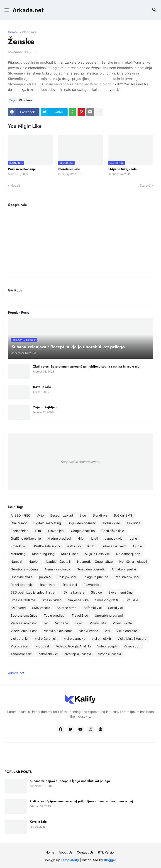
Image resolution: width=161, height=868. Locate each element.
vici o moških (101, 638)
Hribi (81, 538)
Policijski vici (67, 577)
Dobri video (111, 523)
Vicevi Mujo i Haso (24, 631)
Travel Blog (80, 615)
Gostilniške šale (113, 531)
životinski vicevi (109, 654)
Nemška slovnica (57, 569)
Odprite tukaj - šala (123, 169)
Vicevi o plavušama (58, 631)
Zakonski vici (48, 654)
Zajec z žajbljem (45, 407)
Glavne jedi (56, 531)
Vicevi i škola (122, 623)
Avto (40, 515)
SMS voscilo (41, 608)
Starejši (145, 185)
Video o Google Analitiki (73, 646)
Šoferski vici (93, 608)
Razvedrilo (91, 585)
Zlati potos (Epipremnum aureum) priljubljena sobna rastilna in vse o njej (87, 366)
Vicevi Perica (89, 631)
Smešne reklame (23, 600)
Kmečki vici (19, 546)
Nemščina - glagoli (133, 561)
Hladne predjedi (59, 538)
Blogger (110, 860)
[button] (6, 10)
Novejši (16, 185)
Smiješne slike (78, 600)
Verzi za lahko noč (24, 623)
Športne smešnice (24, 615)
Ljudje (138, 546)
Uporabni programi (109, 615)
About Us (66, 852)
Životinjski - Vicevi (78, 654)
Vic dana (62, 623)
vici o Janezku (75, 638)
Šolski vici (115, 608)
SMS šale (131, 600)
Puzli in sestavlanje (22, 169)
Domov (13, 32)
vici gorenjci (20, 638)
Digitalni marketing (47, 523)
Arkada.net (28, 10)
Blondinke (29, 32)
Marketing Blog (43, 554)
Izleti (94, 538)
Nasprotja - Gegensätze (95, 561)
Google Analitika (83, 531)
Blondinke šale (69, 169)
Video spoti (132, 646)
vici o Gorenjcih (46, 638)
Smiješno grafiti (107, 600)
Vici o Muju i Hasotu (132, 638)
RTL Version (107, 852)
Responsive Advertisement (80, 462)
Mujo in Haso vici (97, 554)
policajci (45, 577)
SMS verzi (18, 608)
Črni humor (19, 523)
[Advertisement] (80, 242)
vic (46, 623)
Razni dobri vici (22, 585)
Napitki (34, 561)
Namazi (16, 561)
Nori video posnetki (91, 569)
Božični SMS (123, 515)
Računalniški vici (127, 577)
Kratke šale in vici (47, 546)
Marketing (18, 554)
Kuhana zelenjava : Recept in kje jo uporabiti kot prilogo (70, 781)
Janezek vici (114, 538)
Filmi (38, 531)
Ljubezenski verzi (114, 546)
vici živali (43, 646)
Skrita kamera (74, 592)
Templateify (70, 860)
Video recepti (107, 646)
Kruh (91, 546)
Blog (83, 515)
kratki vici (74, 546)
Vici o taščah (20, 646)
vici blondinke (127, 631)
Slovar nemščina (121, 592)
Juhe (133, 538)
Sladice (96, 592)
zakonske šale (21, 654)
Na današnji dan (128, 554)
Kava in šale (42, 387)
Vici (107, 631)
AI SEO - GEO (21, 515)
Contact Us (85, 852)
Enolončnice (20, 531)
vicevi (79, 623)
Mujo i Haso (70, 554)
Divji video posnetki (82, 523)
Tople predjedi (54, 615)
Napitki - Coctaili (58, 561)
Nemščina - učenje (24, 569)
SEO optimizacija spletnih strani (34, 592)
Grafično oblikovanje (26, 538)
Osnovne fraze (22, 577)
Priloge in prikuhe (95, 577)
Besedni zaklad (62, 515)
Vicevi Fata (98, 623)
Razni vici (70, 585)
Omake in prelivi (124, 569)
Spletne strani (67, 608)
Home (50, 852)
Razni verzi (48, 585)
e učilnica (133, 523)
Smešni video (52, 600)
